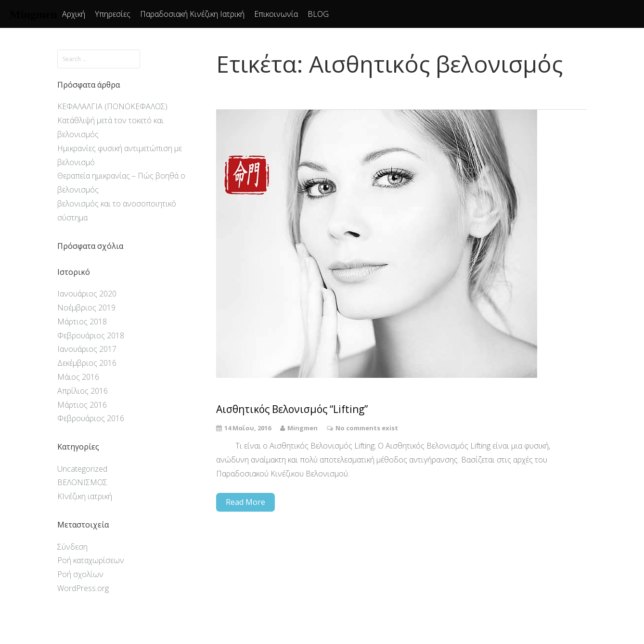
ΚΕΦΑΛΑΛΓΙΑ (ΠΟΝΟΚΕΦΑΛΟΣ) (112, 106)
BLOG (318, 14)
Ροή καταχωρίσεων (91, 560)
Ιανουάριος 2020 (87, 294)
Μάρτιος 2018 (82, 322)
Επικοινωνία (276, 14)
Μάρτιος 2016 (82, 405)
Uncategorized (82, 469)
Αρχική (74, 14)
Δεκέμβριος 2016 (87, 363)
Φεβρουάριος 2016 (91, 418)
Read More (245, 502)
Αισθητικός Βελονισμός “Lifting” (292, 409)
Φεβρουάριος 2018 (91, 335)
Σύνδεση (72, 547)
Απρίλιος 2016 (83, 391)
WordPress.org (83, 588)
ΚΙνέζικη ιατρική (85, 496)
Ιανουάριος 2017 (87, 349)
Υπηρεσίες (113, 14)
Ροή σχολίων (80, 574)
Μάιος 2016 (78, 377)
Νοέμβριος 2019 (86, 308)
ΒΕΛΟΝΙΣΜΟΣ (82, 482)
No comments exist (367, 428)
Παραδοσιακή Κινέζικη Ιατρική (192, 14)
